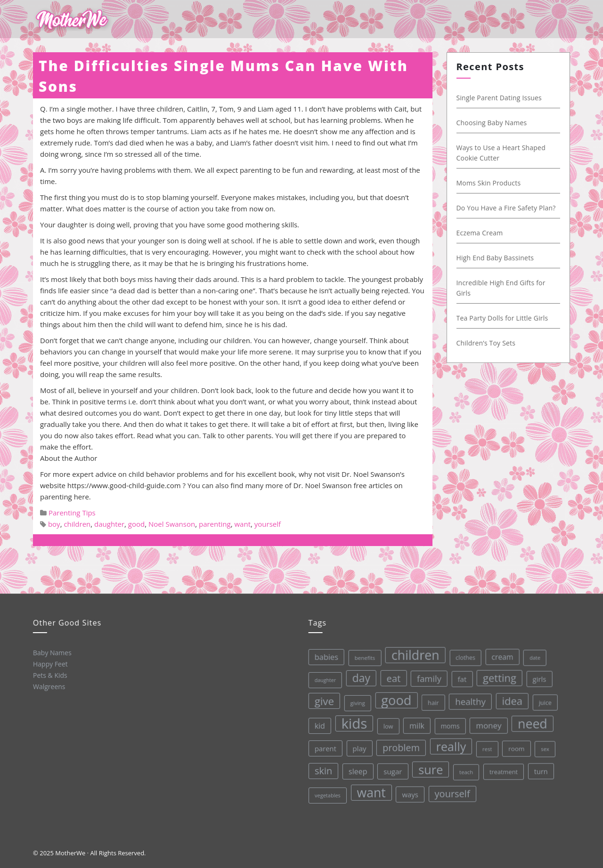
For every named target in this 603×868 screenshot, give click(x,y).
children (77, 524)
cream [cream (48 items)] (501, 655)
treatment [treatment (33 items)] (503, 770)
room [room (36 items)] (516, 747)
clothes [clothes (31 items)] (464, 656)
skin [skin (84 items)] (323, 770)
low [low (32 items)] (387, 725)
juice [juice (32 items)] (544, 700)
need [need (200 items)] (532, 721)
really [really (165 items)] (450, 745)
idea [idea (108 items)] (511, 699)
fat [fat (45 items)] (461, 677)
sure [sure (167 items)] (430, 768)
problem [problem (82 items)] (401, 747)
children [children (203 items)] (414, 654)
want (242, 524)
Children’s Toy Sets (484, 343)
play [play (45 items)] (359, 748)
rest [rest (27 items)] (487, 747)
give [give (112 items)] (323, 700)
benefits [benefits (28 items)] (364, 657)
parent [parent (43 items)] (325, 748)
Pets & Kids (50, 675)
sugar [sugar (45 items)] (392, 771)
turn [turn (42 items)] (541, 769)
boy (54, 524)
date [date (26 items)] (534, 655)
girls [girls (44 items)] (538, 677)
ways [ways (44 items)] (410, 793)
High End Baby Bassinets (493, 258)
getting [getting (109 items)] (498, 676)
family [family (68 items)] (428, 677)
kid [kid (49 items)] (319, 725)
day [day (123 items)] (360, 677)
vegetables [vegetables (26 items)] (328, 795)
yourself (268, 524)
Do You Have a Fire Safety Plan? (504, 208)
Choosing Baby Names (490, 123)
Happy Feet (50, 664)
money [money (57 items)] (488, 724)
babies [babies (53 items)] (325, 657)
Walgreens (49, 686)
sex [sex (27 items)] (545, 747)
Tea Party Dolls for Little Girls (501, 318)
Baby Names (52, 652)
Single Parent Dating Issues (497, 98)
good (136, 524)
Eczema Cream (478, 233)
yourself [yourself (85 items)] (452, 792)
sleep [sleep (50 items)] (358, 771)
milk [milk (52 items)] (416, 724)
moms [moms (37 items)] (449, 725)
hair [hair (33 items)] (432, 701)
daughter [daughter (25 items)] (324, 680)
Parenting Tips (72, 513)
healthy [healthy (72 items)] (469, 700)
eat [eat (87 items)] (392, 677)
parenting (215, 524)
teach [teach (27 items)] (466, 770)
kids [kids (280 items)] (354, 723)
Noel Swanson (172, 524)
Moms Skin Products (487, 183)
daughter (109, 524)
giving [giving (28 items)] (356, 703)
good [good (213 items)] (395, 699)
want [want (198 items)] (371, 792)
